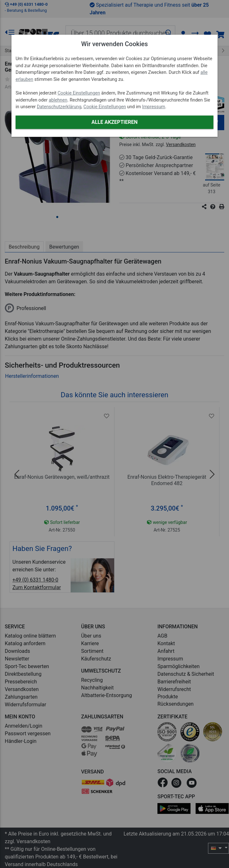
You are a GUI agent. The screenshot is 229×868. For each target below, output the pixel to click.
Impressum (154, 107)
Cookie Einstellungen (79, 93)
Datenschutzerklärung (59, 107)
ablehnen (58, 100)
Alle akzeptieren (114, 122)
